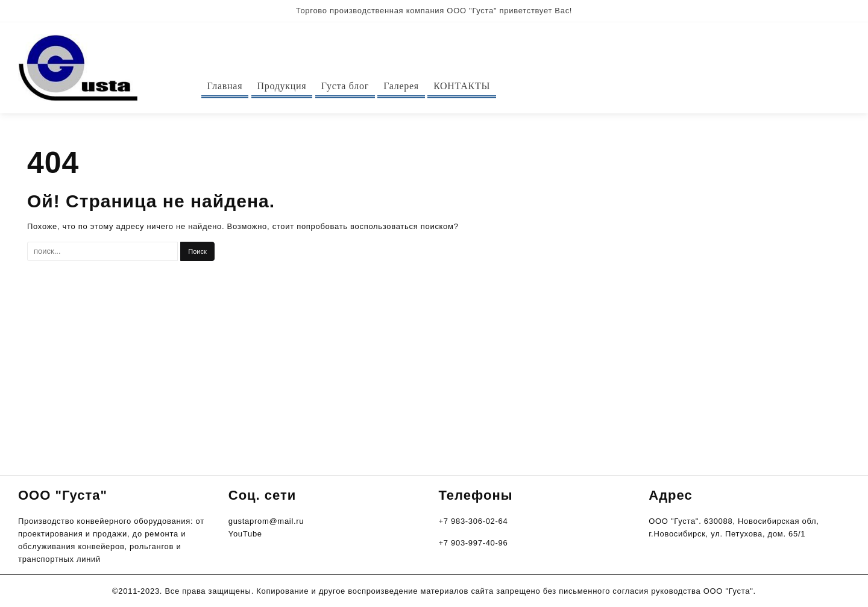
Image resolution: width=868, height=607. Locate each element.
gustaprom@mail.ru (266, 521)
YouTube (245, 534)
